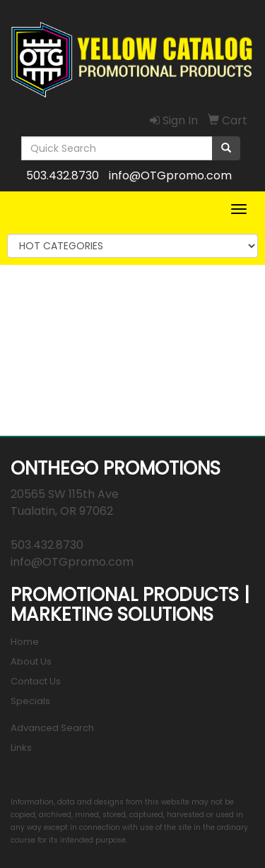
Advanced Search (52, 728)
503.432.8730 (63, 176)
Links (21, 748)
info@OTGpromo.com (170, 176)
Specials (30, 701)
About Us (31, 661)
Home (25, 642)
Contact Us (36, 681)
